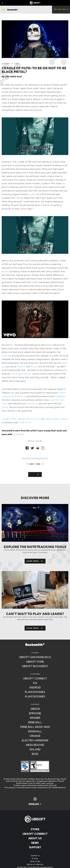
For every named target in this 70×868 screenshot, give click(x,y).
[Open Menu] (3, 10)
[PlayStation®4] (35, 692)
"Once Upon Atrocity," (21, 374)
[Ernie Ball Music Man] (35, 727)
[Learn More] (35, 561)
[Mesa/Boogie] (35, 745)
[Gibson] (35, 709)
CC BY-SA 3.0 (25, 422)
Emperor (21, 366)
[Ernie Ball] (35, 722)
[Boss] (35, 754)
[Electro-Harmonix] (35, 740)
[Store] (35, 829)
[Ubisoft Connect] (35, 834)
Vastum (62, 393)
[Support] (35, 847)
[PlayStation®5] (35, 696)
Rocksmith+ (18, 434)
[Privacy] (35, 858)
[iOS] (35, 683)
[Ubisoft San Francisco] (35, 657)
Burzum (5, 271)
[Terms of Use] (35, 861)
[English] (35, 801)
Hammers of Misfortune (13, 396)
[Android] (35, 687)
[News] (35, 843)
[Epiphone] (35, 713)
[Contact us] (35, 855)
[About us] (35, 838)
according (7, 356)
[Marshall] (35, 731)
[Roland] (35, 749)
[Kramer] (35, 718)
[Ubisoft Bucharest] (35, 666)
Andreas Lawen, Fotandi (56, 419)
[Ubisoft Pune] (35, 662)
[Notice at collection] (35, 864)
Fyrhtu (5, 407)
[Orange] (35, 736)
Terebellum (60, 396)
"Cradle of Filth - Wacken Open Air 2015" (21, 419)
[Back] (35, 474)
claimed (33, 194)
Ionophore (32, 403)
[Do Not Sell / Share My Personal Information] (35, 867)
